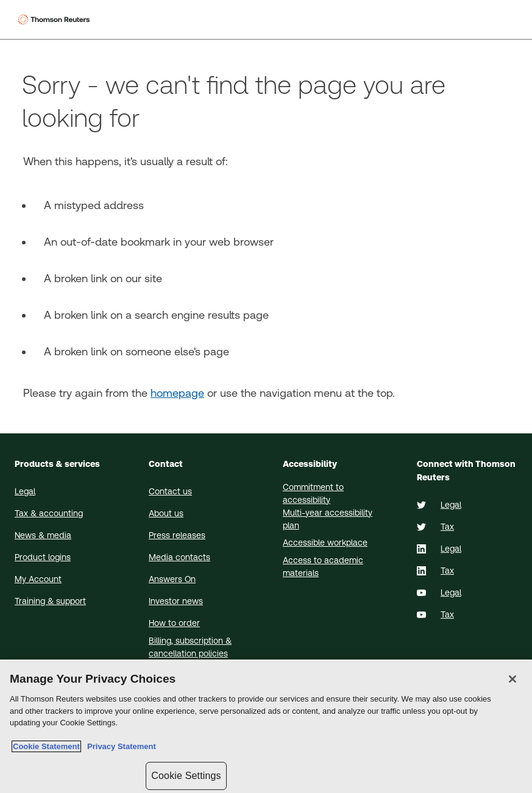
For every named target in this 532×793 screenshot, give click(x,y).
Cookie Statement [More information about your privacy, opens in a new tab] (46, 746)
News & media (43, 535)
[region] (266, 726)
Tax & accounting (49, 513)
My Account (38, 579)
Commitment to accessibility (313, 493)
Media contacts (179, 557)
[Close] (512, 679)
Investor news (176, 601)
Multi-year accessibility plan (328, 519)
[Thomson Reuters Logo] (55, 20)
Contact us (170, 491)
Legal (25, 491)
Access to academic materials (323, 567)
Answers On (172, 579)
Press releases (177, 535)
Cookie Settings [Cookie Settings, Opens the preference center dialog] (186, 776)
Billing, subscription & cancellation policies (190, 647)
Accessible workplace (325, 542)
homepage (177, 393)
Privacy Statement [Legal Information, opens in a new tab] (119, 746)
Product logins (43, 557)
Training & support (50, 601)
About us (166, 513)
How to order (174, 623)
